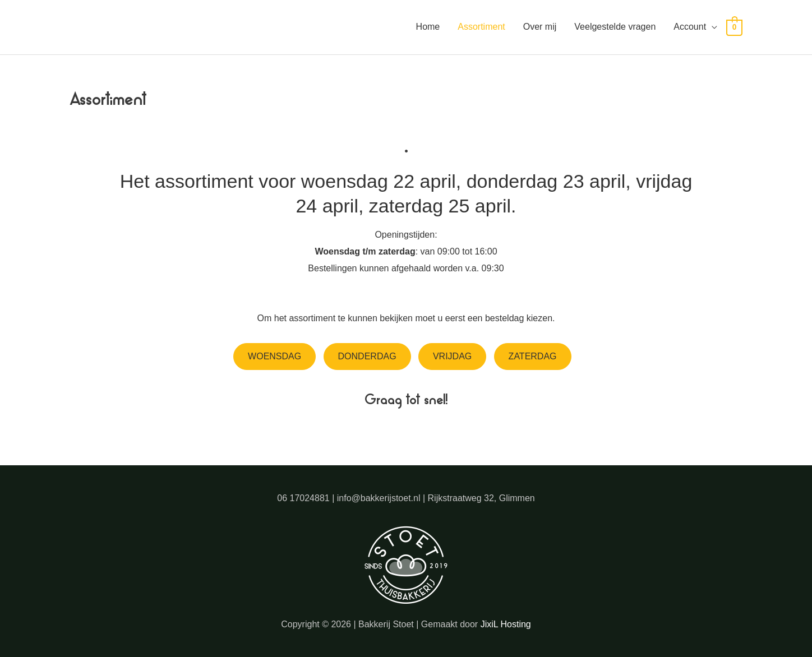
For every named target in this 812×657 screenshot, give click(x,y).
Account (690, 27)
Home (428, 27)
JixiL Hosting (506, 624)
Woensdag (274, 356)
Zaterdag (533, 356)
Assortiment (481, 27)
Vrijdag (452, 356)
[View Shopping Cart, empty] (734, 27)
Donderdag (367, 356)
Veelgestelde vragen (615, 27)
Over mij (540, 27)
